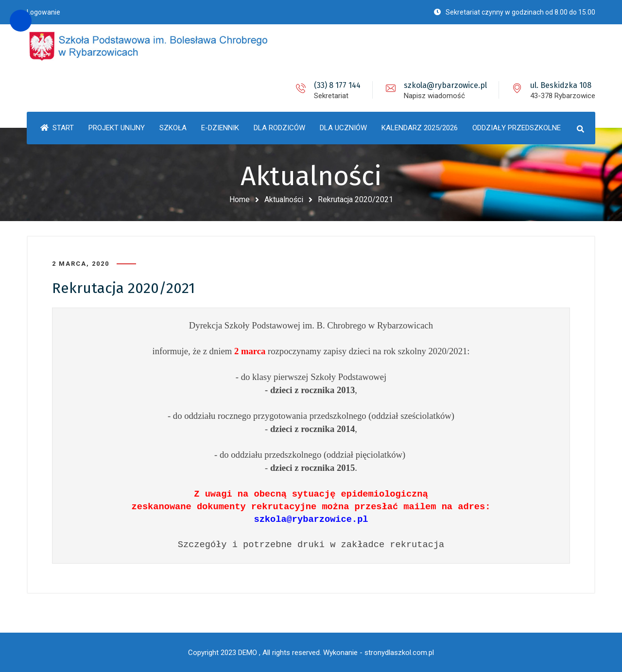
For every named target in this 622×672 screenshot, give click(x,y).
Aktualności (284, 199)
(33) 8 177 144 (337, 85)
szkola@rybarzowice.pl (445, 85)
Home (240, 199)
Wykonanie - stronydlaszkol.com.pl (379, 653)
